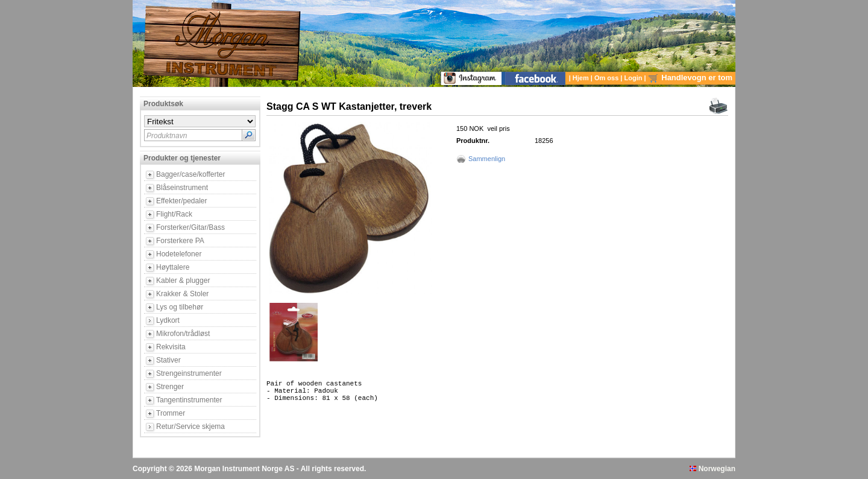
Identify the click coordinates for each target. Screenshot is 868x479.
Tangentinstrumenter (189, 400)
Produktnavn (167, 136)
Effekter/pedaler (182, 201)
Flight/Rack (174, 214)
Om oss (607, 78)
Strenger (170, 387)
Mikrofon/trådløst (183, 334)
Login (634, 78)
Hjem (582, 78)
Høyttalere (173, 267)
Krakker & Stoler (182, 294)
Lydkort (168, 320)
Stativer (168, 360)
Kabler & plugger (183, 281)
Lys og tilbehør (180, 307)
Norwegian (712, 469)
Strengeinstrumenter (189, 373)
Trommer (171, 413)
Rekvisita (171, 347)
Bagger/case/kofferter (191, 174)
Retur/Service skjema (190, 427)
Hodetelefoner (179, 254)
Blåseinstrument (182, 188)
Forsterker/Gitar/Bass (190, 227)
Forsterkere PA (180, 241)
